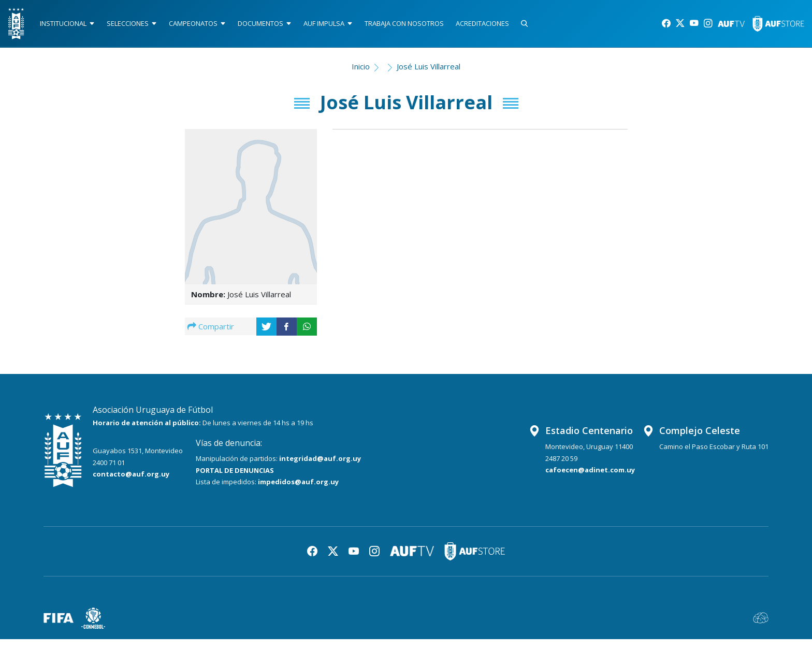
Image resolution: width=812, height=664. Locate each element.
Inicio (361, 70)
